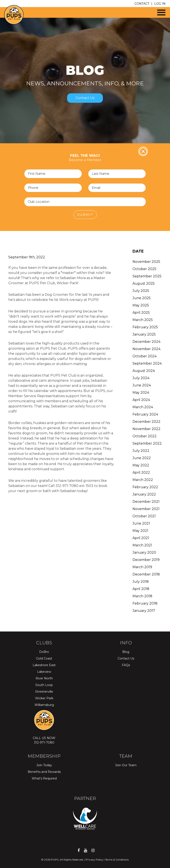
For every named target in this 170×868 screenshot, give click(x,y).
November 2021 (146, 509)
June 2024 (142, 385)
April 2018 (141, 589)
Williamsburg (44, 705)
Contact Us (85, 98)
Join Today (44, 765)
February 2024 (145, 414)
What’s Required (44, 778)
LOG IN (160, 4)
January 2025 (144, 334)
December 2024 (146, 342)
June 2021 (141, 523)
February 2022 (145, 487)
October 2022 (145, 436)
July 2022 (141, 451)
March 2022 (143, 480)
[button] (159, 11)
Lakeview (44, 672)
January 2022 (144, 494)
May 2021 (140, 531)
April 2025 (141, 313)
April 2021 (141, 538)
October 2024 (145, 356)
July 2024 (141, 378)
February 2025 (145, 327)
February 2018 (145, 603)
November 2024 (146, 349)
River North (44, 678)
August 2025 (144, 283)
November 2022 (146, 429)
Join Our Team (126, 765)
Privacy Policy (94, 860)
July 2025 (141, 291)
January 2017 (144, 611)
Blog (126, 652)
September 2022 (147, 443)
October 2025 (144, 269)
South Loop (44, 685)
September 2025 (147, 276)
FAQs (126, 665)
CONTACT (142, 4)
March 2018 (142, 596)
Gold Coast (44, 658)
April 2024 (141, 400)
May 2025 (141, 305)
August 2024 (144, 371)
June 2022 (142, 458)
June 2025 (142, 298)
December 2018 (146, 574)
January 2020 (144, 552)
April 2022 (141, 472)
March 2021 (142, 545)
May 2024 (141, 393)
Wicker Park (44, 698)
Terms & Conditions (117, 860)
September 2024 (147, 363)
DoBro (44, 652)
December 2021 (146, 502)
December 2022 (146, 422)
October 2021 (144, 516)
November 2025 (146, 262)
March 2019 (142, 567)
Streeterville (44, 692)
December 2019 (146, 560)
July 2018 (141, 582)
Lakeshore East (44, 665)
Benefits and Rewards (44, 772)
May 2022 (141, 465)
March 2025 (143, 320)
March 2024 (143, 407)
